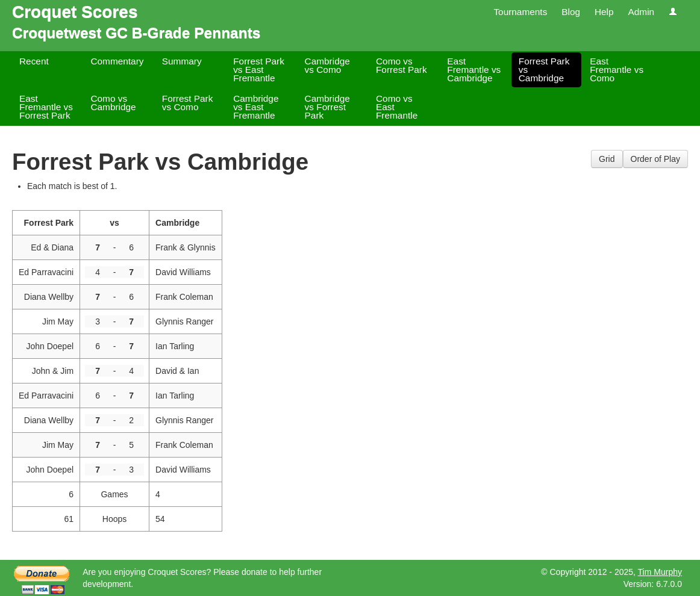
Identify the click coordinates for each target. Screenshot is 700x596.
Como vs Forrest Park (402, 65)
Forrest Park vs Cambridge (544, 70)
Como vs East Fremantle (397, 107)
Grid (607, 159)
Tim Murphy (660, 572)
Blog (571, 12)
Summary (182, 61)
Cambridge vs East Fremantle (256, 107)
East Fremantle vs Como (617, 70)
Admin (641, 12)
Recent (34, 61)
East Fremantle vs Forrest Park (46, 107)
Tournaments (520, 12)
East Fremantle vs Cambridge (474, 70)
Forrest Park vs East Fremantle (259, 70)
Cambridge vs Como (327, 65)
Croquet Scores (75, 12)
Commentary (117, 61)
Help (604, 12)
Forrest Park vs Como (188, 103)
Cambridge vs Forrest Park (327, 107)
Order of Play (655, 159)
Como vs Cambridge (113, 103)
